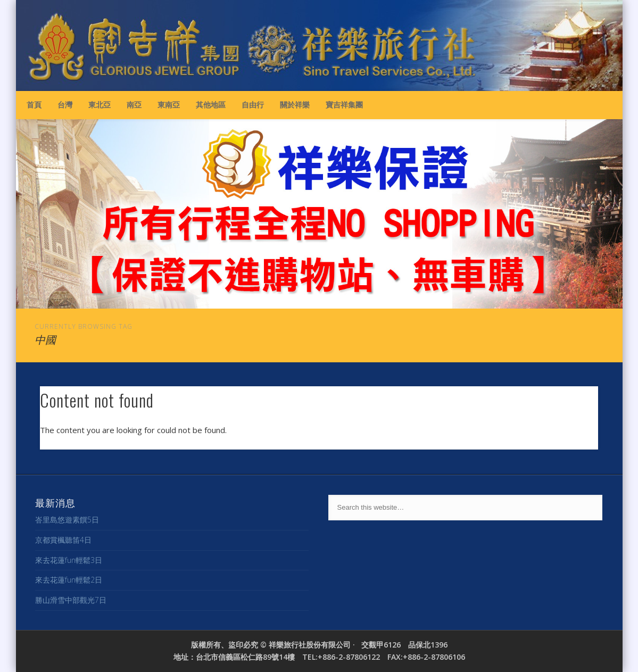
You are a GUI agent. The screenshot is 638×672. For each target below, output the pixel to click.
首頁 (34, 105)
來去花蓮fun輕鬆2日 (69, 580)
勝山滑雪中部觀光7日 (71, 600)
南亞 (134, 105)
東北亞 (100, 105)
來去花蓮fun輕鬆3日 (69, 560)
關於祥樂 (295, 105)
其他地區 (211, 105)
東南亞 (169, 105)
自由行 (253, 105)
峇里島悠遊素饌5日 (67, 520)
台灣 (65, 105)
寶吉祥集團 (344, 105)
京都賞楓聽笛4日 (63, 540)
